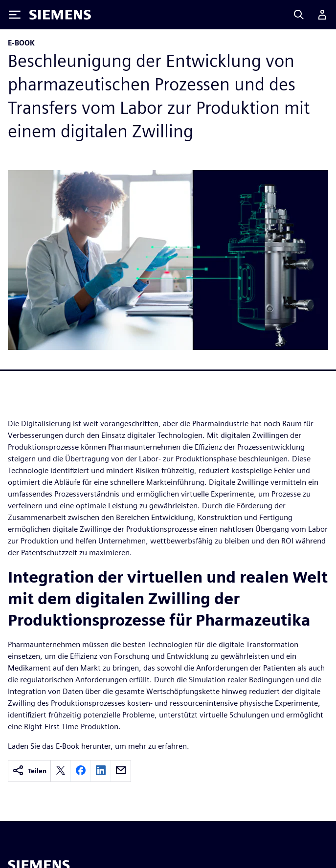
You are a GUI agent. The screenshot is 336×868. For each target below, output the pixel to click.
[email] (121, 771)
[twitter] (61, 771)
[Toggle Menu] (15, 15)
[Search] (299, 15)
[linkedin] (101, 771)
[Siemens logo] (60, 15)
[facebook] (81, 771)
